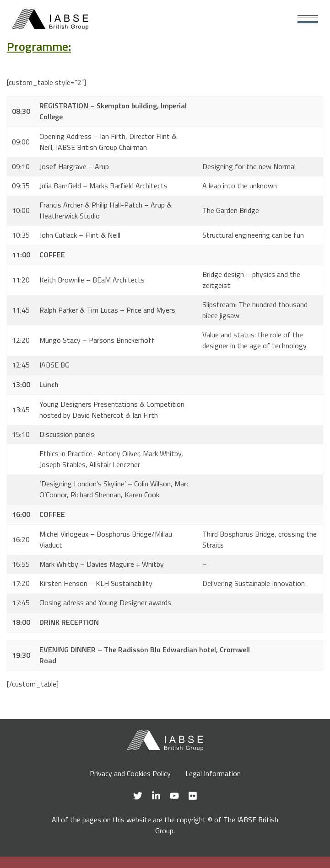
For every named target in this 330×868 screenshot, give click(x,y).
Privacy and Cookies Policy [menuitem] (130, 773)
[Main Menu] (308, 19)
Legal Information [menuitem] (213, 773)
